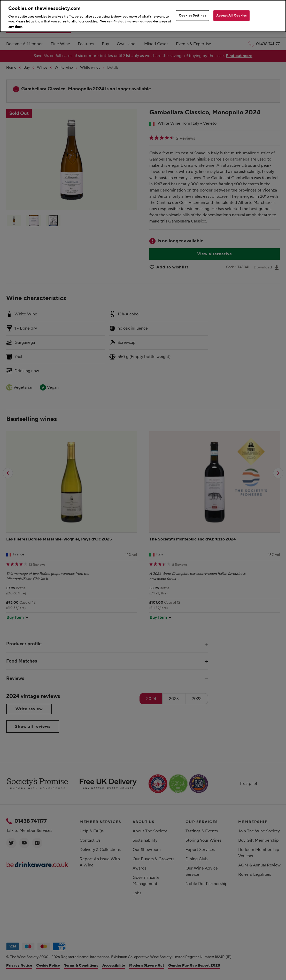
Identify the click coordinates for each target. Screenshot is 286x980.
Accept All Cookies (231, 15)
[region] (143, 16)
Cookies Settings (192, 15)
